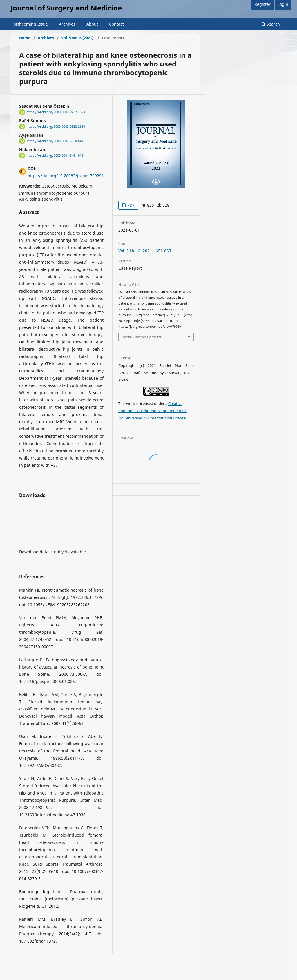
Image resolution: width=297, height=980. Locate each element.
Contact (116, 24)
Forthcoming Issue (30, 24)
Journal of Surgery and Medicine (66, 8)
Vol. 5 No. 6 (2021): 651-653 (145, 251)
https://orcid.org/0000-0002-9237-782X (56, 112)
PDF (130, 205)
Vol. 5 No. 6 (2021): (78, 38)
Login (283, 4)
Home (25, 38)
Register (262, 4)
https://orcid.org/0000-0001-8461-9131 (56, 156)
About (92, 24)
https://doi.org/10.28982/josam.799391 (66, 176)
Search (271, 24)
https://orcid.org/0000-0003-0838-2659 (56, 127)
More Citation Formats (142, 337)
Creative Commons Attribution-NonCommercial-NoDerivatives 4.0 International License (153, 411)
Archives (67, 24)
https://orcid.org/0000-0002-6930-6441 (56, 141)
